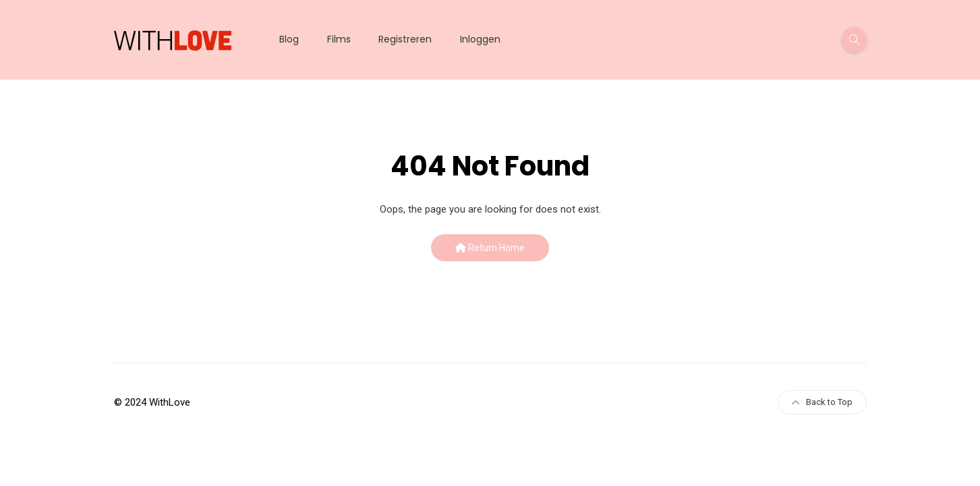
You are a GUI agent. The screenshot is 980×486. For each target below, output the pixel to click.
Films (339, 39)
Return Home (490, 248)
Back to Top (822, 402)
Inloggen (480, 39)
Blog (289, 39)
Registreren (405, 39)
